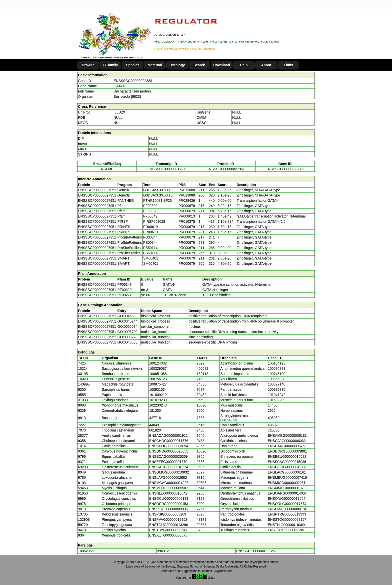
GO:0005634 (127, 326)
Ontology (177, 65)
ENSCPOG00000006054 (169, 446)
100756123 (158, 379)
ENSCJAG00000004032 (287, 441)
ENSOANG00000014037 (287, 493)
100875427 (158, 384)
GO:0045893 (127, 316)
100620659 (87, 551)
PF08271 (125, 295)
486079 (274, 425)
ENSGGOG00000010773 (287, 467)
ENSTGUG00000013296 (169, 525)
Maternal (155, 65)
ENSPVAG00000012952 (168, 519)
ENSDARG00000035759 (287, 446)
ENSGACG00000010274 (169, 467)
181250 (155, 410)
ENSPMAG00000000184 (287, 509)
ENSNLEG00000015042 (168, 493)
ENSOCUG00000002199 (169, 498)
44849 (154, 425)
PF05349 (125, 284)
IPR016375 (186, 221)
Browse (88, 65)
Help (244, 65)
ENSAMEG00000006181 (287, 435)
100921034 (158, 389)
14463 (273, 405)
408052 (274, 418)
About (266, 65)
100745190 (276, 374)
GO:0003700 (127, 332)
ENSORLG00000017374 (287, 504)
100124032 (158, 363)
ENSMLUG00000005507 (169, 488)
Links (288, 65)
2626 (272, 410)
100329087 (158, 368)
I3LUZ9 (119, 112)
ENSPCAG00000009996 (168, 509)
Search (199, 65)
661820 (155, 430)
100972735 (276, 389)
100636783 (276, 368)
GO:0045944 (127, 321)
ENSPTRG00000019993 (287, 514)
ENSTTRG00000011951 (287, 530)
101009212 (158, 395)
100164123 (276, 363)
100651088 (158, 374)
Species (133, 65)
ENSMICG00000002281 (287, 483)
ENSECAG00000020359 (168, 456)
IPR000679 (186, 206)
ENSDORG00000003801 (287, 451)
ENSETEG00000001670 (168, 462)
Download (222, 65)
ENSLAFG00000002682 (168, 477)
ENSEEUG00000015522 (287, 456)
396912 (163, 551)
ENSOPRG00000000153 (169, 504)
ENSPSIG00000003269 (168, 514)
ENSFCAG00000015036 (287, 462)
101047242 (276, 395)
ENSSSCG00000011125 (255, 551)
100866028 (276, 379)
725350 (274, 430)
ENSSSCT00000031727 (166, 169)
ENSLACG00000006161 (287, 472)
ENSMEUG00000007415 (287, 477)
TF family (110, 65)
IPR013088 (186, 190)
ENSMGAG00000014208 (169, 483)
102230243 (158, 405)
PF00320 (125, 290)
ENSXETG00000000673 (168, 535)
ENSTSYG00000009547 (168, 530)
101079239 (158, 400)
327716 (155, 418)
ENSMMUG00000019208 (288, 488)
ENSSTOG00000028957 (287, 519)
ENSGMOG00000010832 (169, 472)
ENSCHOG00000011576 (169, 441)
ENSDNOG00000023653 (169, 451)
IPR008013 (186, 216)
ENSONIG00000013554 (286, 498)
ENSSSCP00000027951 (226, 169)
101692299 (276, 400)
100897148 (276, 384)
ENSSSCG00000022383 (133, 81)
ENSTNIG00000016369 (286, 525)
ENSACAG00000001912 (168, 435)
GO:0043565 (127, 342)
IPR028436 (186, 200)
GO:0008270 (127, 337)
